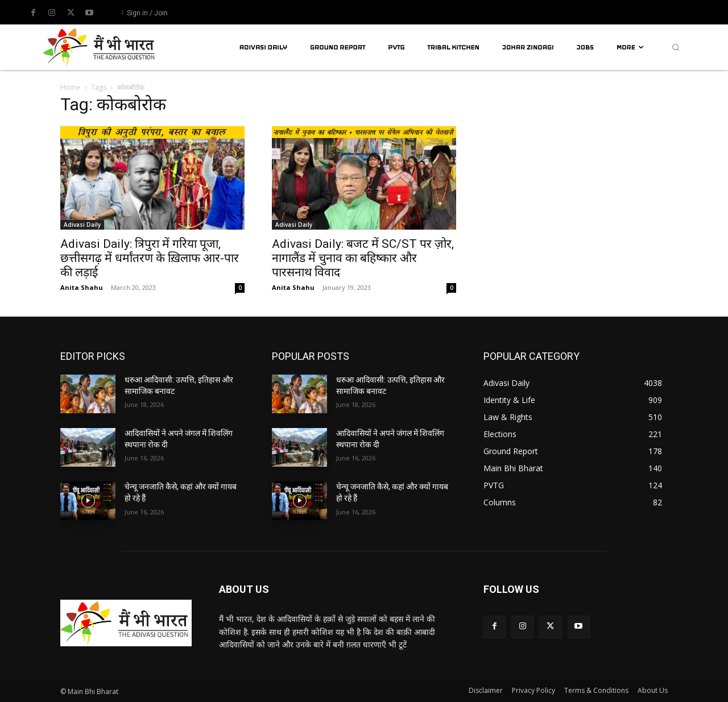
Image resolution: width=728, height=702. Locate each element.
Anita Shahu (82, 287)
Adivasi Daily (82, 225)
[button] (676, 47)
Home (70, 87)
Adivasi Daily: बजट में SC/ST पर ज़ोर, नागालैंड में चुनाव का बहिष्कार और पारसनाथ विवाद (363, 258)
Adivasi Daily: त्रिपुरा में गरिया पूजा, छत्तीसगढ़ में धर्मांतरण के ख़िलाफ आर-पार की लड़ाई (150, 258)
